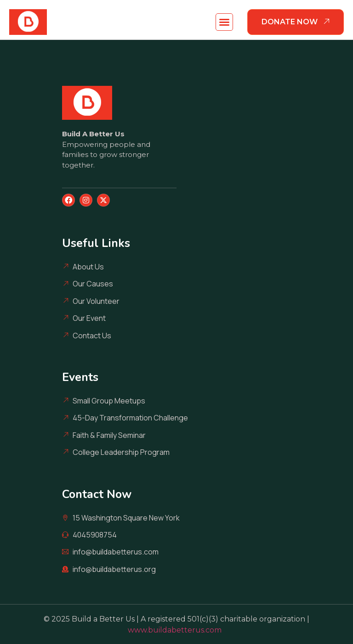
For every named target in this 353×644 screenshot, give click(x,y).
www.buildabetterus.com (176, 630)
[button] (224, 22)
